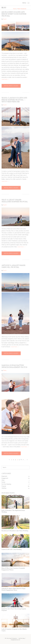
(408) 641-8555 (22, 638)
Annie (5, 371)
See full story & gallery (11, 86)
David (5, 19)
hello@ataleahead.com (15, 640)
